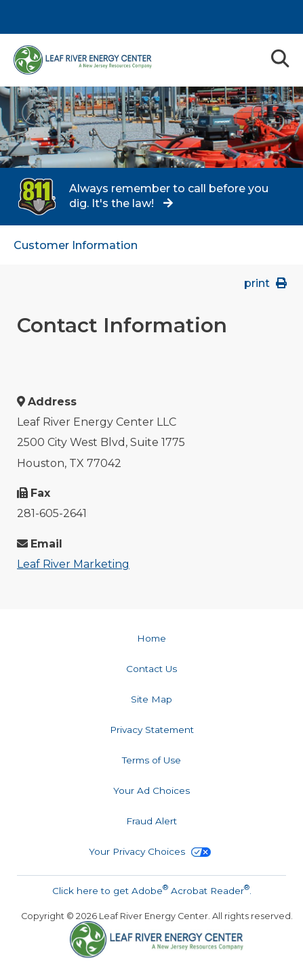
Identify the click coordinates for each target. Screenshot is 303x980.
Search (279, 59)
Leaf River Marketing (73, 564)
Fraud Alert (151, 821)
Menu (249, 58)
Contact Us (151, 669)
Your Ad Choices (151, 790)
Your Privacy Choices (150, 851)
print (267, 283)
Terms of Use (151, 760)
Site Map (151, 699)
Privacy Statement (152, 730)
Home (151, 638)
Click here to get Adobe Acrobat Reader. (152, 889)
